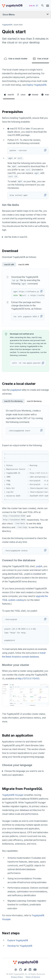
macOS (9, 95)
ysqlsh (39, 566)
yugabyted (16, 390)
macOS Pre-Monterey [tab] (13, 401)
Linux (21, 95)
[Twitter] (25, 970)
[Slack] (16, 970)
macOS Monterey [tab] (34, 401)
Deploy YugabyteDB (36, 85)
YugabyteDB (7, 25)
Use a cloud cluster (16, 59)
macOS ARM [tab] (24, 264)
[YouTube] (35, 970)
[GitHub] (20, 970)
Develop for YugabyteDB (20, 946)
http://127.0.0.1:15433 (28, 679)
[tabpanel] (26, 298)
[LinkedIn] (30, 970)
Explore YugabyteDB (18, 940)
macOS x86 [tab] (9, 264)
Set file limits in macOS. (16, 237)
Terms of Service (33, 977)
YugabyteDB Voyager (13, 795)
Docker (33, 95)
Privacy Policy (17, 977)
